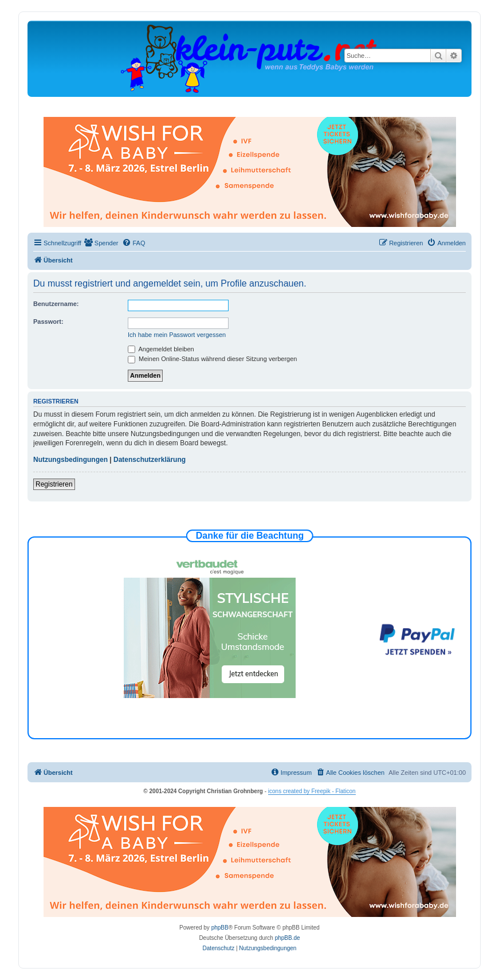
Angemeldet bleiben (161, 349)
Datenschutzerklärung (150, 460)
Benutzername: (56, 304)
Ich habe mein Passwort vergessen (177, 335)
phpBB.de (288, 938)
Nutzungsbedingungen (70, 460)
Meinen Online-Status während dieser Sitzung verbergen (212, 359)
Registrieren (54, 484)
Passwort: (48, 322)
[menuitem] (101, 243)
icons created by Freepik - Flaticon (312, 791)
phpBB (220, 928)
